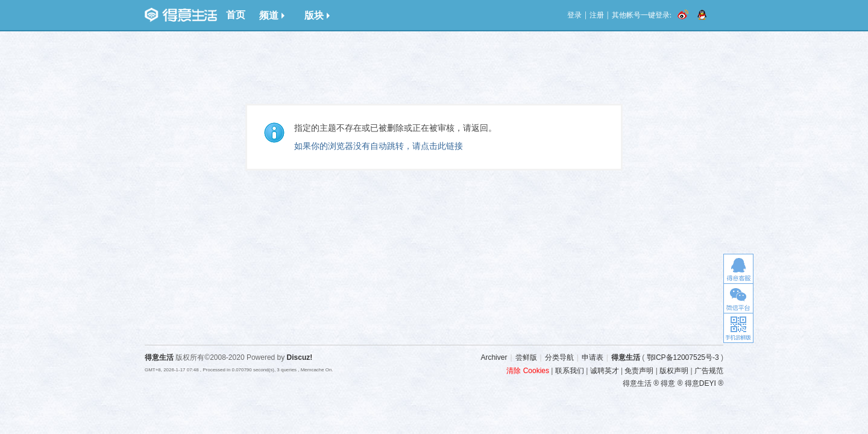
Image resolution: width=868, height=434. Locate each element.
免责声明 (639, 371)
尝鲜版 (526, 357)
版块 (317, 15)
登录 (574, 15)
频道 (272, 15)
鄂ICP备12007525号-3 (683, 357)
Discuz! (300, 357)
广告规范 (709, 371)
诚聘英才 (605, 371)
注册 (597, 15)
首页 (236, 15)
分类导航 (559, 357)
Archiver (494, 357)
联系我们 (570, 371)
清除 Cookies (528, 371)
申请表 (593, 357)
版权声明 (674, 371)
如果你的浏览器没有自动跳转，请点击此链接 (379, 146)
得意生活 (626, 357)
